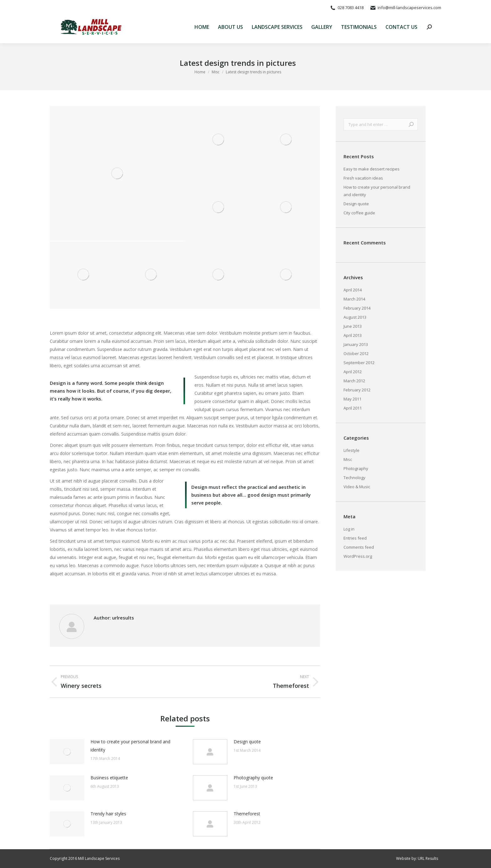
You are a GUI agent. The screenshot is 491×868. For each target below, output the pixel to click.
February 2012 (357, 390)
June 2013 (353, 326)
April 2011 (353, 408)
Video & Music (357, 487)
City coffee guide (359, 213)
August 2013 (355, 317)
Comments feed (359, 547)
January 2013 (356, 344)
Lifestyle (351, 450)
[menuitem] (202, 27)
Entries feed (355, 538)
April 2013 (353, 335)
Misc (348, 459)
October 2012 (356, 353)
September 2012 (359, 363)
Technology (354, 478)
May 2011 (352, 399)
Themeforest (247, 814)
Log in (349, 529)
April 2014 (353, 290)
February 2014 (357, 308)
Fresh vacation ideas (363, 178)
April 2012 (353, 372)
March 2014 (354, 299)
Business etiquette (109, 778)
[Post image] (67, 752)
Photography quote (253, 778)
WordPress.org (358, 556)
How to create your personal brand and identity (130, 746)
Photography (356, 468)
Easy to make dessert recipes (372, 169)
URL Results (428, 858)
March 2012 (354, 381)
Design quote (247, 742)
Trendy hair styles (108, 814)
